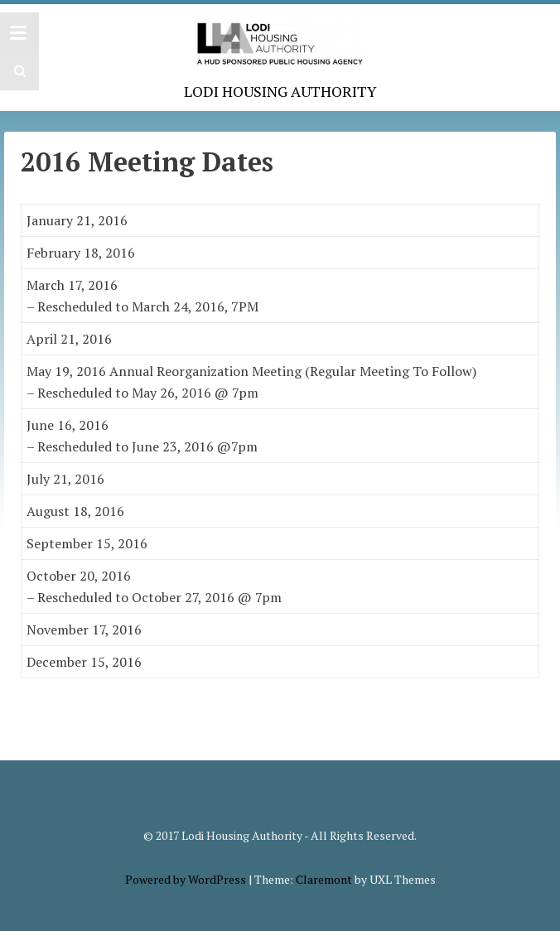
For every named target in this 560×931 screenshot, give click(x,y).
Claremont (324, 879)
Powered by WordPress (186, 879)
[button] (18, 71)
